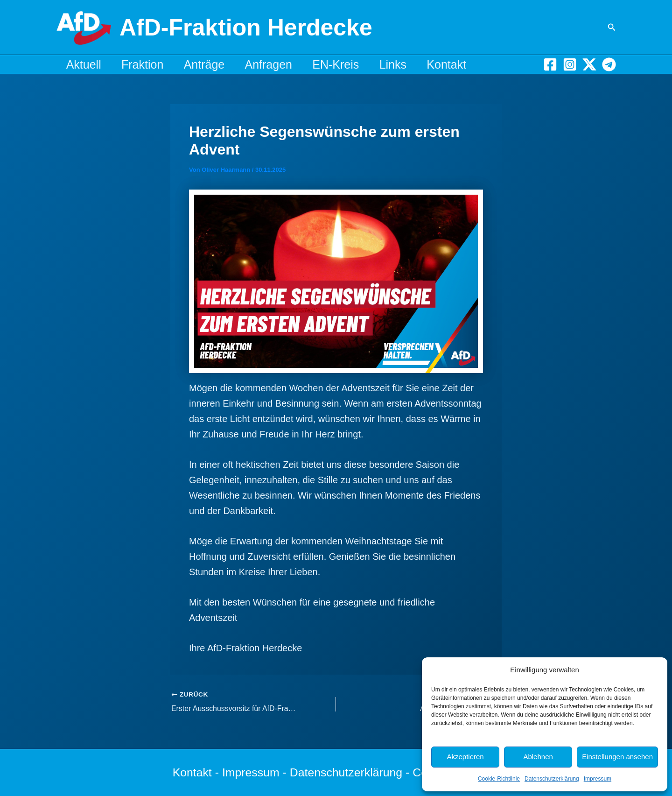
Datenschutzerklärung (552, 779)
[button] (612, 28)
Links (410, 64)
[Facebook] (550, 64)
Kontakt (467, 64)
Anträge (212, 64)
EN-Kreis (350, 64)
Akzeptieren (465, 757)
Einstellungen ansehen (617, 757)
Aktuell (85, 64)
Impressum (598, 779)
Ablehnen (538, 757)
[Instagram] (570, 64)
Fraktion (147, 64)
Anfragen (279, 64)
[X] (589, 64)
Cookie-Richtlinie (499, 779)
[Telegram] (609, 64)
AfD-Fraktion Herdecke (246, 28)
